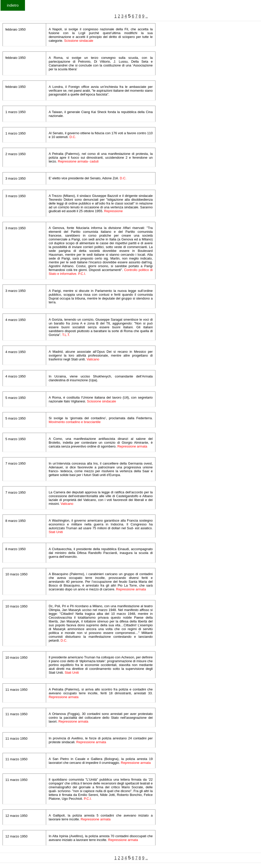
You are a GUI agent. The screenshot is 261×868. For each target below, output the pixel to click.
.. (147, 16)
